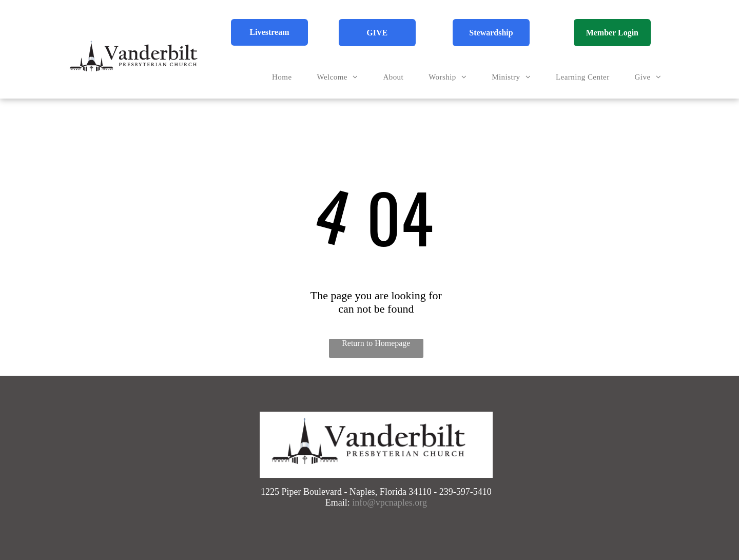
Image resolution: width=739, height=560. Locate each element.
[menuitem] (286, 77)
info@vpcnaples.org (390, 503)
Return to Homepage (376, 343)
